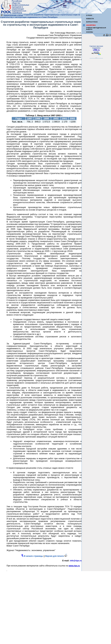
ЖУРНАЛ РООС (92, 22)
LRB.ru (96, 50)
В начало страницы (32, 556)
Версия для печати (56, 556)
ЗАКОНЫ (90, 32)
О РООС (89, 15)
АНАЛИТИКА (91, 25)
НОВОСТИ (90, 19)
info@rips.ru (76, 561)
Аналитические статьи (13, 15)
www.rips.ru (74, 566)
